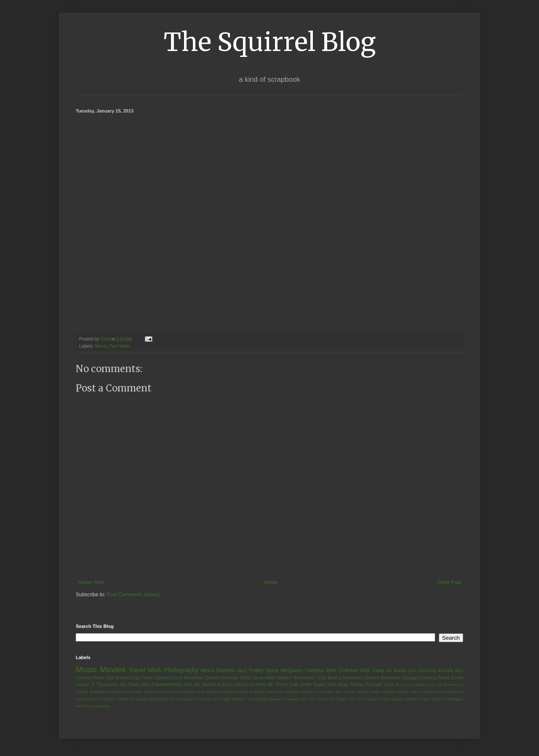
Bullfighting (100, 692)
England (257, 692)
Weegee (456, 699)
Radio (319, 684)
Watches (439, 699)
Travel (137, 670)
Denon (189, 692)
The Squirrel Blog (270, 42)
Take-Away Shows (346, 684)
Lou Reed (256, 684)
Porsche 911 (208, 699)
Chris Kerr (133, 692)
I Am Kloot (324, 692)
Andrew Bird (450, 670)
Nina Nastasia (182, 699)
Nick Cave (372, 670)
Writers (285, 678)
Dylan (243, 692)
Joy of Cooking (424, 692)
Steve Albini (264, 678)
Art (389, 670)
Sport (245, 678)
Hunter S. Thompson (97, 684)
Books (400, 670)
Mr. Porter (278, 684)
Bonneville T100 (310, 678)
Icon (178, 678)
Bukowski (352, 678)
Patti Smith (300, 684)
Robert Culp (128, 678)
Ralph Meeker (233, 699)
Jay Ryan (129, 684)
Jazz (241, 670)
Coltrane (151, 692)
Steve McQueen (284, 670)
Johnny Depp (368, 692)
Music (101, 346)
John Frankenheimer (161, 684)
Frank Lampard (157, 678)
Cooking (428, 678)
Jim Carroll (345, 692)
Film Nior (274, 692)
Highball (291, 692)
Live (413, 670)
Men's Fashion (217, 670)
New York (104, 678)
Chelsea (314, 670)
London (123, 699)
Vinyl (388, 684)
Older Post (449, 582)
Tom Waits (120, 346)
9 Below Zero (424, 685)
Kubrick (225, 684)
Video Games (391, 699)
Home (271, 582)
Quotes (212, 678)
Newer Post (91, 582)
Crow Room (171, 692)
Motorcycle (158, 699)
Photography (181, 670)
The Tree (357, 699)
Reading (427, 670)
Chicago (410, 678)
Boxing (335, 678)
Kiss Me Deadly (200, 684)
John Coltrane (342, 670)
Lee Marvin (105, 699)
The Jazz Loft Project (328, 699)
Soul (303, 699)
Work (154, 670)
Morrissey (194, 678)
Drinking (229, 692)
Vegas (372, 699)
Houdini (306, 692)
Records (229, 678)
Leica (240, 684)
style (106, 706)
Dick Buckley (208, 692)
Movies (113, 669)
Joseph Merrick (395, 692)
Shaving (291, 699)
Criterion (84, 678)
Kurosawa (448, 692)
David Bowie (451, 678)
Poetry (256, 670)
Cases (116, 692)
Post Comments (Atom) (133, 595)
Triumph (374, 684)
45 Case (402, 685)
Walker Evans (418, 699)
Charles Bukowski (382, 678)
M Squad (139, 699)
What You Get (88, 706)
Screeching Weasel (265, 699)
